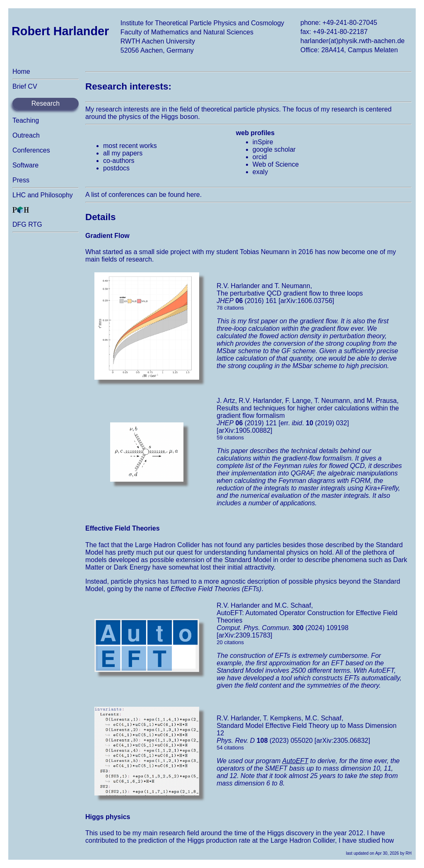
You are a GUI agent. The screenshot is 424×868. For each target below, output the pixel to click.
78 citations (230, 308)
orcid (260, 157)
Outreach (26, 135)
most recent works (130, 146)
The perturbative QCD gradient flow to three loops (290, 293)
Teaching (26, 120)
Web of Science (276, 164)
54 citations (230, 748)
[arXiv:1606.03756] (306, 301)
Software (25, 165)
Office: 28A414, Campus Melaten (349, 50)
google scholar (274, 149)
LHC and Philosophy (43, 195)
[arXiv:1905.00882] (244, 430)
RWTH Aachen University (158, 41)
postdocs (116, 168)
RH (409, 853)
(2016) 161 (247, 301)
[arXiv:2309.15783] (244, 635)
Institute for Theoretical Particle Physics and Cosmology (202, 23)
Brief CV (25, 86)
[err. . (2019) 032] (314, 423)
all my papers (123, 153)
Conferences (31, 150)
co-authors (119, 161)
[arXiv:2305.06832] (342, 741)
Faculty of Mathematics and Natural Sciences (187, 32)
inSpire (263, 142)
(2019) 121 (247, 423)
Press (21, 180)
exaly (260, 172)
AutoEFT (295, 761)
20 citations (230, 642)
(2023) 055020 (265, 741)
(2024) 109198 (282, 628)
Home (21, 72)
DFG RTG (27, 224)
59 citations (230, 438)
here (193, 195)
